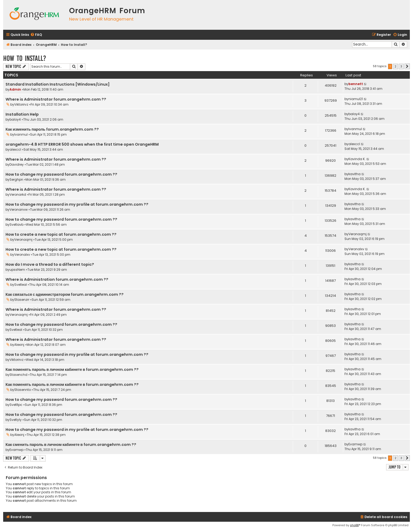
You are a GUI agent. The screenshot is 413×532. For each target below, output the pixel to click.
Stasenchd (18, 375)
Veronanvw (19, 210)
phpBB (354, 525)
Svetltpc (16, 405)
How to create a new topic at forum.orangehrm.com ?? (61, 234)
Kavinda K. (357, 159)
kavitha (354, 174)
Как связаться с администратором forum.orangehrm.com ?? (65, 294)
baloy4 (15, 119)
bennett (356, 84)
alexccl (15, 149)
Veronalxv (22, 255)
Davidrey (17, 164)
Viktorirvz (21, 104)
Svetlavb (16, 225)
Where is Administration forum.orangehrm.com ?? (57, 279)
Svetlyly (16, 420)
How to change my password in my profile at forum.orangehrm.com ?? (77, 204)
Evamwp (16, 450)
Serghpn (16, 179)
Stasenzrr (22, 300)
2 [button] (395, 66)
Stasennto (23, 390)
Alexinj (19, 345)
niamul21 (356, 99)
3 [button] (401, 66)
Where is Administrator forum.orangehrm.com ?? (56, 99)
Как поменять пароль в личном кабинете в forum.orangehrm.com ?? (72, 370)
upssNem (17, 270)
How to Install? (25, 58)
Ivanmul (21, 134)
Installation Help (22, 114)
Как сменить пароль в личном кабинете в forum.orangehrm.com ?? (71, 445)
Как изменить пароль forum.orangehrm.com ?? (52, 129)
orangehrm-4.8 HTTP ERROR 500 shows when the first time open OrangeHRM (82, 144)
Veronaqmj (23, 240)
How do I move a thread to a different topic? (50, 264)
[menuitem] (36, 35)
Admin (15, 89)
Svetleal (21, 285)
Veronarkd (18, 194)
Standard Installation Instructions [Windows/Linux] (58, 84)
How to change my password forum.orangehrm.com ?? (61, 174)
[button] (407, 66)
